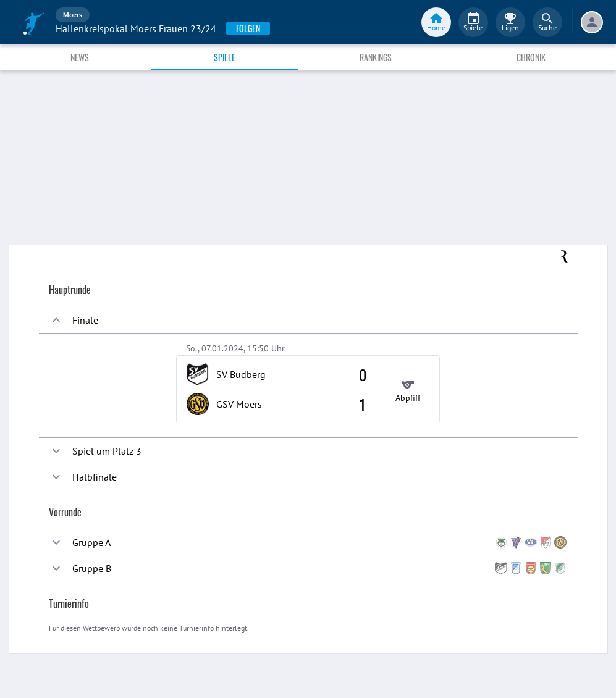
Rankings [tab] (376, 57)
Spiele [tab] (225, 57)
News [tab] (80, 57)
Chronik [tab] (531, 57)
